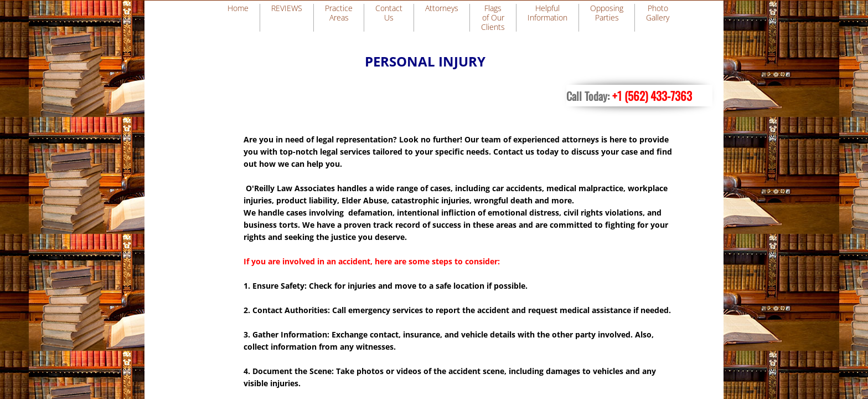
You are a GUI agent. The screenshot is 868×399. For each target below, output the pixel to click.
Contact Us (389, 13)
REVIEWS (287, 8)
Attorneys (442, 8)
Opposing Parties (607, 13)
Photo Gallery (658, 13)
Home (238, 8)
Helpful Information (547, 13)
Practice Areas (339, 13)
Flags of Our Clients (493, 17)
